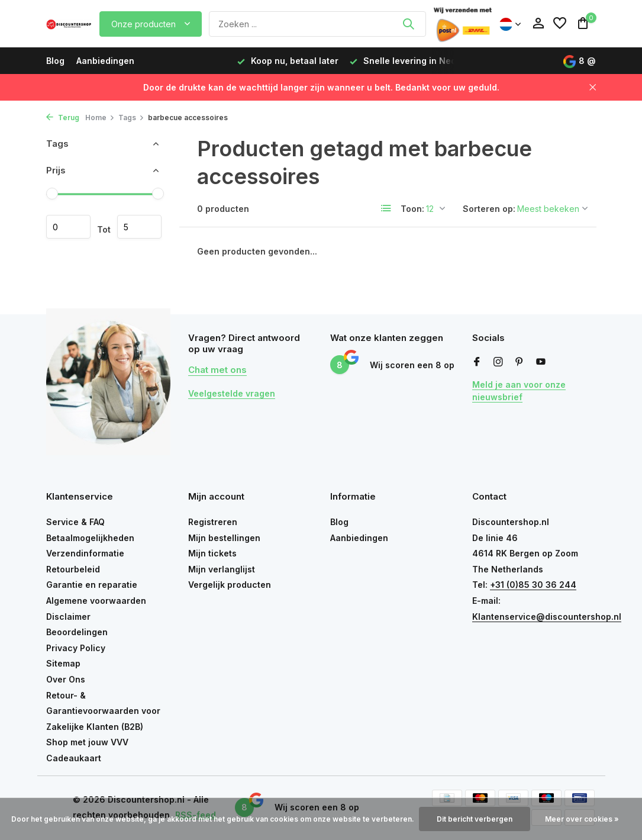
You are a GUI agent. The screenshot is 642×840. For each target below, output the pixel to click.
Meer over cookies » (582, 819)
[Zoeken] (317, 24)
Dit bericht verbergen (475, 819)
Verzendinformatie (85, 553)
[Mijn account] (538, 24)
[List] (386, 208)
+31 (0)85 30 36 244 (533, 585)
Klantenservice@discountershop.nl (547, 617)
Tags (131, 118)
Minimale (68, 227)
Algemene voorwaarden (96, 601)
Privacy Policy (76, 648)
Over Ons (66, 679)
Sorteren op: (489, 209)
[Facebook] (477, 362)
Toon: (412, 209)
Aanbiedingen (105, 61)
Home (100, 118)
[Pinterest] (520, 362)
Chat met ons (217, 370)
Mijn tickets (212, 553)
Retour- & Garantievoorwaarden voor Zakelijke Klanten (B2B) (103, 711)
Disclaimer (68, 617)
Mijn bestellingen (224, 538)
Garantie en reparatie (92, 585)
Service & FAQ (75, 522)
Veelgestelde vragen (232, 393)
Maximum (139, 227)
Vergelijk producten (230, 585)
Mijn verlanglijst (222, 569)
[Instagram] (498, 362)
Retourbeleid (73, 569)
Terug (63, 118)
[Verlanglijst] (560, 24)
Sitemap (63, 663)
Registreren (213, 522)
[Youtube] (541, 362)
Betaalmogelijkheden (90, 538)
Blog (55, 61)
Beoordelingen (77, 632)
